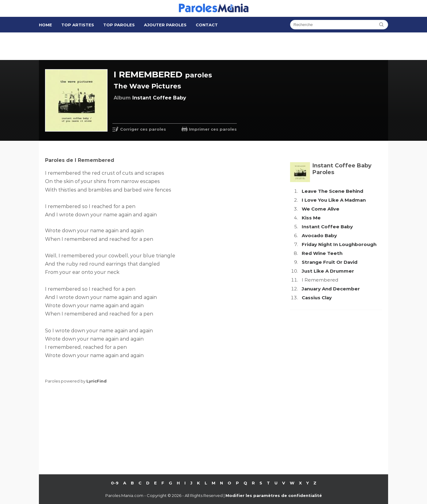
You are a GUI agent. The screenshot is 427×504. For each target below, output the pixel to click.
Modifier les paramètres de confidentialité (274, 495)
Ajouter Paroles (165, 25)
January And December (331, 289)
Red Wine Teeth (322, 253)
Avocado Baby (319, 235)
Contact (207, 25)
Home (45, 25)
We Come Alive (321, 209)
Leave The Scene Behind (333, 191)
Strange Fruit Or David (330, 262)
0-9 (115, 483)
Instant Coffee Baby (327, 227)
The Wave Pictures (147, 86)
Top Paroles (119, 25)
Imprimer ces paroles (213, 129)
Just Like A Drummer (328, 271)
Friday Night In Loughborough (339, 244)
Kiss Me (311, 218)
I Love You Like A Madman (334, 200)
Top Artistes (78, 25)
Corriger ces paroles (143, 129)
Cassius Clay (317, 298)
